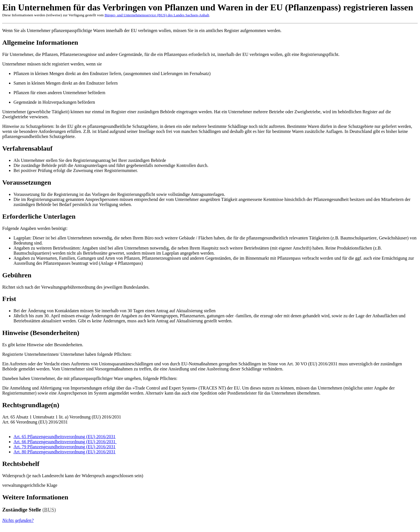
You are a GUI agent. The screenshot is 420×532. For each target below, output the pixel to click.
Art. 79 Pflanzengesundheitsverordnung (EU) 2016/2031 (65, 447)
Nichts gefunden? (18, 520)
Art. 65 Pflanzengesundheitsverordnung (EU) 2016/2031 (65, 437)
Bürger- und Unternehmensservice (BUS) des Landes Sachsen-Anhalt (157, 15)
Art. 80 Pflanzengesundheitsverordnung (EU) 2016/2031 (65, 452)
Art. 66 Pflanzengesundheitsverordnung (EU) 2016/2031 (65, 442)
